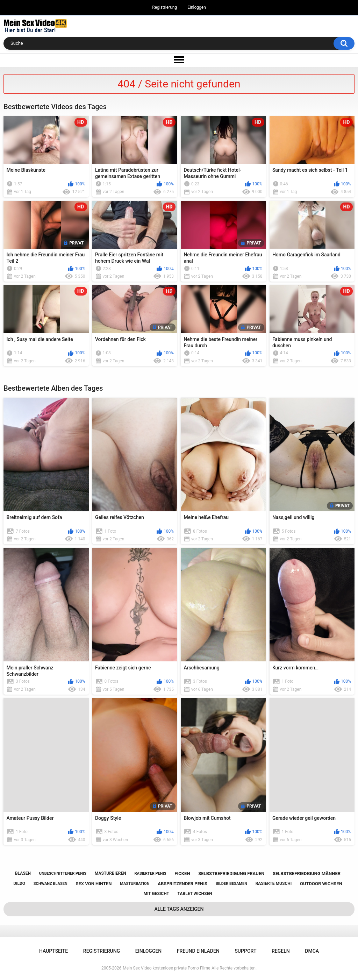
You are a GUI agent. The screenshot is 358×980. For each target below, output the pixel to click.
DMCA (312, 951)
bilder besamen (231, 884)
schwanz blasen (51, 884)
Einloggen (197, 7)
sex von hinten (94, 884)
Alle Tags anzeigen (179, 909)
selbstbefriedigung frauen (231, 874)
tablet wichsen (195, 894)
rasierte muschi (274, 883)
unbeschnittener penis (63, 874)
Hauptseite (53, 951)
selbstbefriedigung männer (307, 874)
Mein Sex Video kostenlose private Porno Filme (166, 968)
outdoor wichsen (321, 884)
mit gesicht (156, 894)
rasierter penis (150, 874)
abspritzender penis (182, 884)
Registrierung (164, 7)
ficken (182, 874)
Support (245, 951)
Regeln (281, 951)
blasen (23, 873)
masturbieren (110, 873)
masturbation (135, 884)
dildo (19, 883)
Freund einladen (198, 951)
